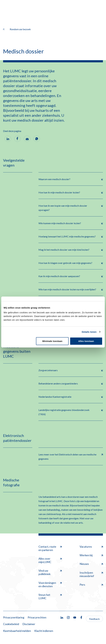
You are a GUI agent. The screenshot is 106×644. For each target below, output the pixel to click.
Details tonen (89, 332)
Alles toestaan (86, 341)
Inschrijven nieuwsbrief (91, 574)
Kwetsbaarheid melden (17, 631)
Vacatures (91, 547)
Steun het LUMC (50, 596)
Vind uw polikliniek (50, 572)
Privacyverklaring (14, 617)
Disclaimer (29, 624)
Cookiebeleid (11, 624)
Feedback (94, 619)
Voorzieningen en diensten (50, 584)
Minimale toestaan (52, 341)
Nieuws (91, 564)
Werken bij (91, 555)
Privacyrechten (37, 617)
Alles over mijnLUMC (50, 560)
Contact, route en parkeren (50, 548)
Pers (91, 585)
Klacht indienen (44, 631)
